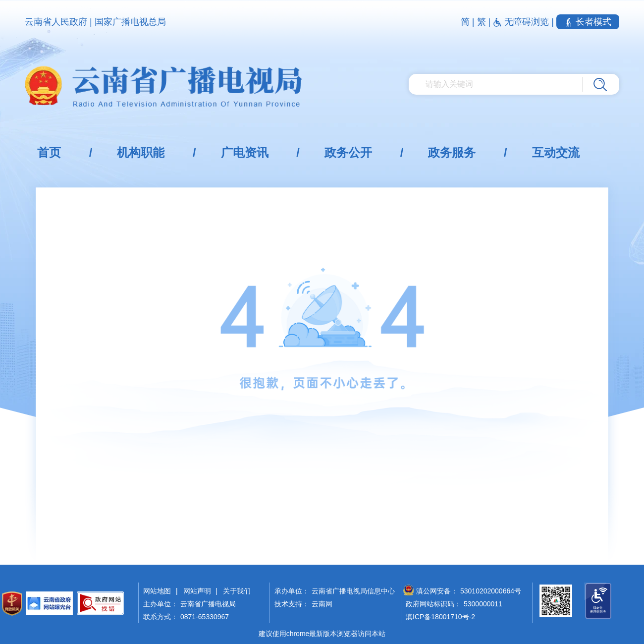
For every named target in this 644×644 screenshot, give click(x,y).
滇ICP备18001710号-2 (440, 617)
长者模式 (588, 22)
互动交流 (556, 152)
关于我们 (237, 591)
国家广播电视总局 (130, 22)
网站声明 (197, 591)
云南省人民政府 (56, 22)
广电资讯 (245, 152)
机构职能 (141, 152)
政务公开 (348, 152)
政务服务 (452, 152)
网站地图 (157, 591)
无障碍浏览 (522, 22)
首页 (49, 152)
